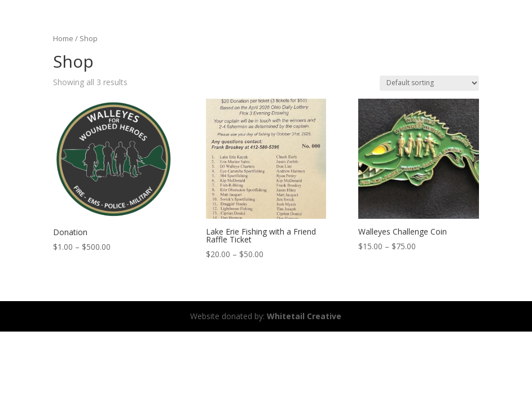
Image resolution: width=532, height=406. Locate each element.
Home (63, 38)
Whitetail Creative (304, 316)
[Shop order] (429, 83)
